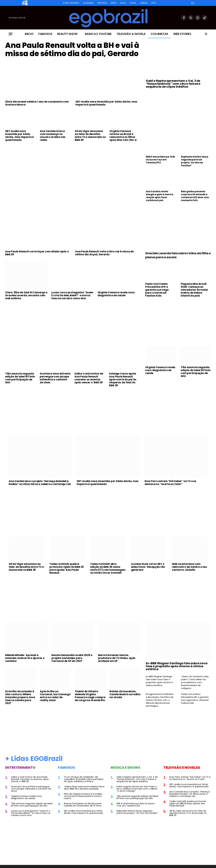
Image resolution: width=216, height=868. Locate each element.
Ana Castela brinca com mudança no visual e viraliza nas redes (53, 136)
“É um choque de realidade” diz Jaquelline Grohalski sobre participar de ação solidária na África (84, 779)
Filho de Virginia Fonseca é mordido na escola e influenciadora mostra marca (83, 796)
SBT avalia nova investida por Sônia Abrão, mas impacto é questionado (106, 103)
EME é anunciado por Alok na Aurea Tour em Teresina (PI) (160, 160)
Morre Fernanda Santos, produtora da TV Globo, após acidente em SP (117, 658)
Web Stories (182, 34)
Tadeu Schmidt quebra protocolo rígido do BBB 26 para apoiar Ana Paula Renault (67, 568)
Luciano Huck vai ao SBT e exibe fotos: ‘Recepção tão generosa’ (148, 567)
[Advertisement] (73, 166)
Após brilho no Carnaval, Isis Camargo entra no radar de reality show (55, 696)
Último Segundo (71, 3)
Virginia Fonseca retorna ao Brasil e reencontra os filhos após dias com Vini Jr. (124, 136)
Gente (114, 3)
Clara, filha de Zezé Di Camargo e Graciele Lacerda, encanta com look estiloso (26, 295)
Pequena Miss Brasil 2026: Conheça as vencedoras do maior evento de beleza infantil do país (194, 290)
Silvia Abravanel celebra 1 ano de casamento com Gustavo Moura (37, 103)
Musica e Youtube (98, 34)
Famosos (45, 34)
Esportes (102, 3)
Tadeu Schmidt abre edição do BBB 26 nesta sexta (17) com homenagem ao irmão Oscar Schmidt (108, 568)
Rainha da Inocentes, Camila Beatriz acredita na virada (125, 694)
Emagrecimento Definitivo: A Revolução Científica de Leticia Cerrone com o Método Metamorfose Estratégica (160, 700)
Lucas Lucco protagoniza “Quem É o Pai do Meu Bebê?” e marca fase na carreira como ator (72, 295)
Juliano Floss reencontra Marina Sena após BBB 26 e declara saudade (84, 788)
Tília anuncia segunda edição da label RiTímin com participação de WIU (20, 378)
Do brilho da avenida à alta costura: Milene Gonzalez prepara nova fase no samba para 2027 (20, 697)
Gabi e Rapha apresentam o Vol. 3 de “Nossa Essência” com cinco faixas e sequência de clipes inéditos (173, 84)
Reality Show (67, 34)
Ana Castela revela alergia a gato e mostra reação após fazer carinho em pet (159, 196)
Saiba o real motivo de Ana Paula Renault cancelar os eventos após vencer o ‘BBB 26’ (89, 378)
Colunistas (159, 34)
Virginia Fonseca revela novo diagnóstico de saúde (116, 294)
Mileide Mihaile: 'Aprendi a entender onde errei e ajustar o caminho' (25, 658)
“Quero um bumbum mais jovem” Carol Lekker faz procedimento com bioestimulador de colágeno (195, 682)
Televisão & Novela (131, 34)
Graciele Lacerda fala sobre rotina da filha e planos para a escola (178, 255)
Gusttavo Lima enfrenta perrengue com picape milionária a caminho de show (55, 378)
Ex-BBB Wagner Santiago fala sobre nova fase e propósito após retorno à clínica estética (177, 666)
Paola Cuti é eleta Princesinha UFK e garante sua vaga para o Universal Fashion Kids (157, 290)
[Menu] (11, 34)
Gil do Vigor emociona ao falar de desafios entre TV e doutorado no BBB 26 (90, 136)
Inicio (29, 34)
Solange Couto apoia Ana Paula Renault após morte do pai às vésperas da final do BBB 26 (123, 379)
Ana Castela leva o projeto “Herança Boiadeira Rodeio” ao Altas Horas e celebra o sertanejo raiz (40, 483)
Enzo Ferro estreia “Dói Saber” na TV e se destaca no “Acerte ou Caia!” (170, 483)
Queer (133, 3)
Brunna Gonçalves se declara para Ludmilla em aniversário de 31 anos (83, 805)
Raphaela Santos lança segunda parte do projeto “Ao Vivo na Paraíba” (195, 161)
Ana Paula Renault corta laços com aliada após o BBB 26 (37, 253)
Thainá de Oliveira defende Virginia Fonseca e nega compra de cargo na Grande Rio (90, 696)
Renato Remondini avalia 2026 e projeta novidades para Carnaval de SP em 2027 (72, 658)
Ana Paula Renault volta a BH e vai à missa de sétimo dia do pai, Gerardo (72, 49)
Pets (154, 3)
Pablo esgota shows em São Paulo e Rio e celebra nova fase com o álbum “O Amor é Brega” (137, 789)
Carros (144, 3)
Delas (123, 3)
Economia (88, 3)
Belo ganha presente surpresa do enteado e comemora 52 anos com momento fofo (195, 196)
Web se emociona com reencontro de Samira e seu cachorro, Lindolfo (189, 567)
